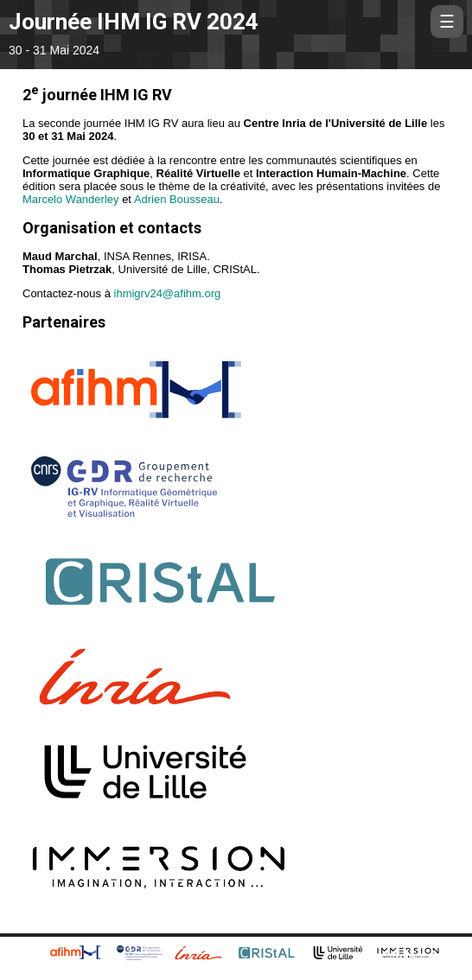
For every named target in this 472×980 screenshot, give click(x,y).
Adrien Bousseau (177, 199)
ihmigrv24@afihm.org (168, 293)
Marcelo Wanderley (71, 199)
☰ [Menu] (451, 21)
